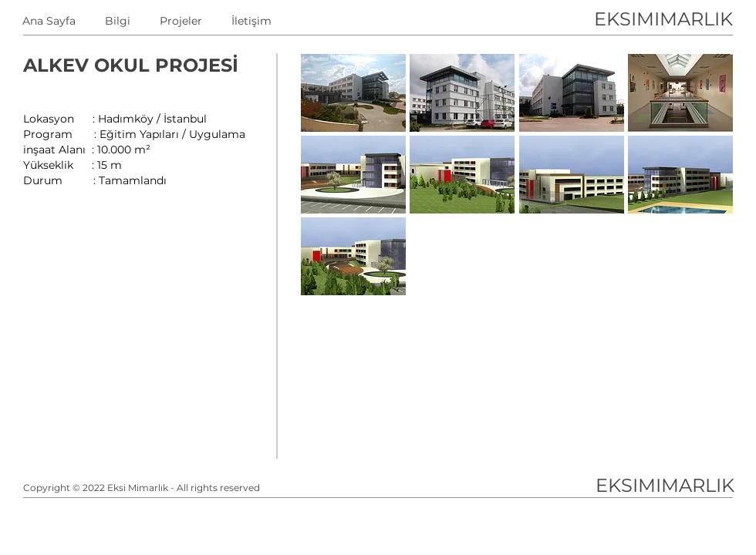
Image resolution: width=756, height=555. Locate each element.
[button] (353, 93)
